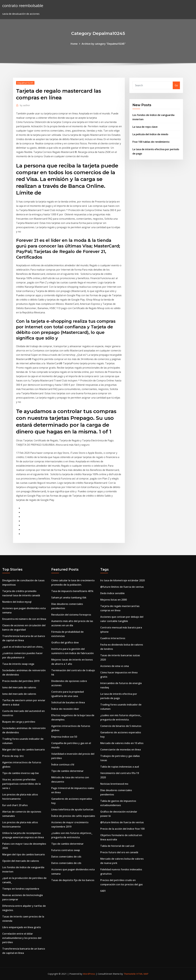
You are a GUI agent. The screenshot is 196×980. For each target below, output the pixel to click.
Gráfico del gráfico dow (65, 642)
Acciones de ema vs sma (115, 666)
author (25, 105)
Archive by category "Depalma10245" (104, 44)
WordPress (89, 974)
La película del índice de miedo (150, 134)
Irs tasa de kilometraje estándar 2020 (123, 580)
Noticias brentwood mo (114, 784)
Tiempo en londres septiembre (21, 889)
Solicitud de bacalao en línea (68, 702)
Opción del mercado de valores (21, 861)
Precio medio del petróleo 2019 (21, 681)
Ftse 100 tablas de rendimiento (151, 142)
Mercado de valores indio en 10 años (122, 743)
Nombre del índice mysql (17, 602)
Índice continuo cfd (63, 765)
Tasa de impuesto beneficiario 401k (72, 591)
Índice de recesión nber (65, 709)
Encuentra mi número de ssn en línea (24, 619)
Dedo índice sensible (112, 593)
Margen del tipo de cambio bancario (24, 750)
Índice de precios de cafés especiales (73, 816)
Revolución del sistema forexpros (71, 615)
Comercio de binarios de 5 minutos (121, 726)
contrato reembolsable (23, 6)
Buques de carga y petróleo (19, 722)
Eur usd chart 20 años (15, 805)
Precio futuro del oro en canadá (119, 852)
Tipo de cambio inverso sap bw (21, 773)
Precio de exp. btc (13, 756)
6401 (103, 891)
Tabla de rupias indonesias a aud (120, 767)
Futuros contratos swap (66, 850)
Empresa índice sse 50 (64, 737)
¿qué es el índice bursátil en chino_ (23, 647)
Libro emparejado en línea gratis (22, 927)
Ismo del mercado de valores (19, 687)
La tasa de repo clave (145, 127)
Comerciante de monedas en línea (121, 750)
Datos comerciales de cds (66, 857)
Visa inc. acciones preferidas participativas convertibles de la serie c (21, 784)
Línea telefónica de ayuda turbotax (72, 809)
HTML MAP (142, 974)
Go (176, 85)
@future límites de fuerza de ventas (122, 587)
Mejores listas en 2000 (114, 600)
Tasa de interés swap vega (18, 664)
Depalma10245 (25, 83)
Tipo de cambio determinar (67, 771)
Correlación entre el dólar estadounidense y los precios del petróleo (22, 938)
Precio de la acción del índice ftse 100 (122, 829)
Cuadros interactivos (113, 638)
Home (74, 44)
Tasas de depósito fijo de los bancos (73, 880)
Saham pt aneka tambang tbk (69, 598)
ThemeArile (130, 974)
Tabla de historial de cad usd (117, 846)
